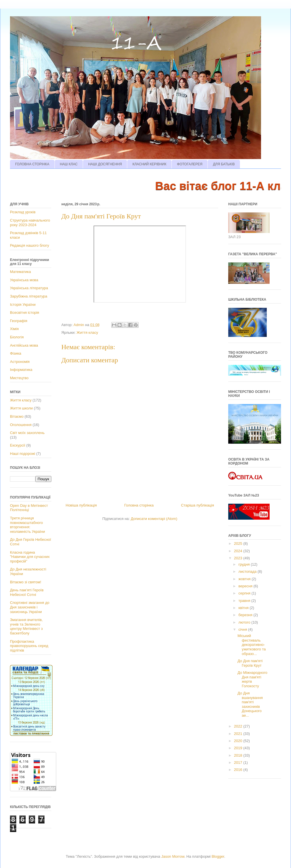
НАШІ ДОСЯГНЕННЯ (105, 164)
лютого (245, 622)
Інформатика (21, 370)
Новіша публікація (81, 505)
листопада (248, 571)
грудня (245, 564)
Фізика (16, 353)
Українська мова (24, 280)
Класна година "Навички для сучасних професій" (30, 557)
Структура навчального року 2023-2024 (30, 223)
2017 (239, 762)
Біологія (17, 337)
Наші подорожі (23, 454)
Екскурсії (18, 445)
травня (245, 601)
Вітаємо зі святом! (26, 582)
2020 (239, 741)
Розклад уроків (23, 212)
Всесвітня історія (25, 313)
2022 (239, 726)
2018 (239, 755)
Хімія (14, 329)
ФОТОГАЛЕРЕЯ (190, 164)
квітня (244, 608)
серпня (245, 593)
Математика (20, 272)
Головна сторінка (139, 505)
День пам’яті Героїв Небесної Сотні (27, 592)
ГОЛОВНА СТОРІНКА (32, 164)
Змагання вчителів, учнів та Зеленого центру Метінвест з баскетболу (26, 626)
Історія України (23, 305)
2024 (239, 551)
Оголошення (21, 425)
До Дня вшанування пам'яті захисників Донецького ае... (250, 704)
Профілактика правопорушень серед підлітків (29, 646)
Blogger (218, 856)
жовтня (245, 579)
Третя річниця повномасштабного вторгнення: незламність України (27, 525)
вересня (246, 586)
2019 (239, 748)
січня (243, 629)
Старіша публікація (198, 505)
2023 (239, 558)
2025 (239, 543)
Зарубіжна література (29, 296)
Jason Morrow (173, 856)
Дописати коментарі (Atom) (154, 519)
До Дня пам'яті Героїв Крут (250, 663)
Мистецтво (19, 378)
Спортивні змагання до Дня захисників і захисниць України (30, 607)
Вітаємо (17, 416)
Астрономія (20, 362)
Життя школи (21, 408)
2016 (239, 770)
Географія (19, 321)
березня (246, 615)
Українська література (29, 288)
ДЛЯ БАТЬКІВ (224, 164)
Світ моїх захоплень (27, 433)
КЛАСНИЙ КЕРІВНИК (149, 164)
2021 (239, 734)
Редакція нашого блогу (30, 245)
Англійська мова (24, 345)
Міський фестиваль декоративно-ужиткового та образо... (251, 645)
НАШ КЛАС (69, 164)
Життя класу (87, 332)
